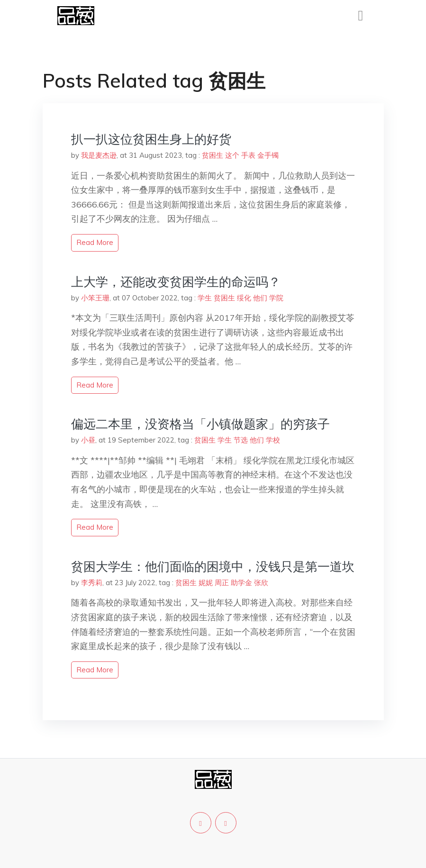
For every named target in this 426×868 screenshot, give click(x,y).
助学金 (241, 583)
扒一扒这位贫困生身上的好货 (151, 139)
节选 (241, 440)
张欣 (261, 583)
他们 (260, 298)
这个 (232, 155)
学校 (273, 440)
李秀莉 (92, 583)
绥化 (244, 298)
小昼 (88, 440)
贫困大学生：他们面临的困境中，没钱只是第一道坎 (213, 566)
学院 (276, 298)
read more (95, 242)
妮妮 (206, 583)
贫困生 (213, 155)
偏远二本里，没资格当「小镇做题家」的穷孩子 (200, 424)
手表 (248, 155)
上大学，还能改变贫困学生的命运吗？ (176, 282)
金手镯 (268, 155)
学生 (205, 298)
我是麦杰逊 (99, 155)
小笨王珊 (95, 298)
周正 (222, 583)
